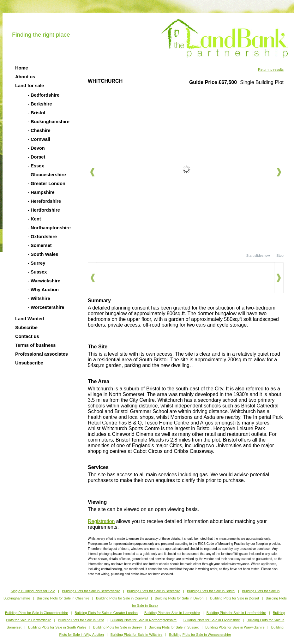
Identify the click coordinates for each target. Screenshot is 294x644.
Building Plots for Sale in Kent (81, 620)
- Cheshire (39, 130)
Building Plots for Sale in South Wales (57, 627)
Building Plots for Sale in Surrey (118, 627)
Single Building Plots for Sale (33, 591)
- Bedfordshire (44, 95)
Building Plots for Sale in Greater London (106, 613)
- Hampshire (41, 192)
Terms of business (35, 345)
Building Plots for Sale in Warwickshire (235, 627)
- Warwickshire (44, 281)
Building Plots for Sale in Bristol (211, 591)
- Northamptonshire (49, 228)
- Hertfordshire (44, 210)
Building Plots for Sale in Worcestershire (200, 635)
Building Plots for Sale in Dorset (235, 598)
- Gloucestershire (47, 175)
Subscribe (26, 328)
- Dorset (36, 157)
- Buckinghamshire (49, 122)
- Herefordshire (44, 201)
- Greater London (47, 184)
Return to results (271, 69)
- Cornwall (39, 139)
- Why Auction (43, 290)
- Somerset (40, 245)
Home (22, 68)
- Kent (34, 219)
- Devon (36, 148)
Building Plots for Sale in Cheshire (63, 598)
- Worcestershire (46, 307)
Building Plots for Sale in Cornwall (122, 598)
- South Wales (43, 254)
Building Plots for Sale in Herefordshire (236, 613)
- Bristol (36, 113)
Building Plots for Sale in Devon (179, 598)
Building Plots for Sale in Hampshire (172, 613)
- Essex (36, 166)
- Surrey (36, 263)
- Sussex (37, 272)
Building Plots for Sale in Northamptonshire (144, 620)
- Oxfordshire (42, 237)
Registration (101, 521)
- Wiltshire (39, 298)
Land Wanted (30, 319)
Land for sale (30, 86)
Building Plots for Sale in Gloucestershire (36, 613)
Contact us (27, 336)
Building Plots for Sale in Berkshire (154, 591)
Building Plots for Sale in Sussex (174, 627)
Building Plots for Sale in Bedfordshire (91, 591)
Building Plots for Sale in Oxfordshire (212, 620)
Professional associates (42, 354)
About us (25, 77)
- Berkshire (40, 104)
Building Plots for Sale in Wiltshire (136, 635)
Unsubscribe (29, 363)
